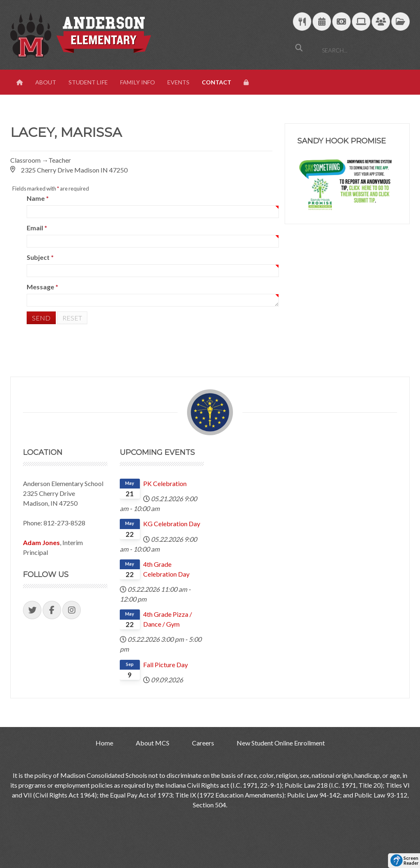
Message (42, 287)
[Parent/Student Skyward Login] (381, 22)
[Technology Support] (361, 22)
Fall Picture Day (165, 665)
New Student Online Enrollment (281, 743)
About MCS (153, 743)
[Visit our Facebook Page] (52, 610)
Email (37, 228)
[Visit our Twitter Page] (32, 610)
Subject (40, 257)
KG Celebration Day (172, 524)
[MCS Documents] (401, 22)
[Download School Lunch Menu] (302, 22)
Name (38, 198)
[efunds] (341, 22)
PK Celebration (165, 483)
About (46, 82)
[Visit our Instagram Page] (72, 610)
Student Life (88, 82)
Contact (217, 82)
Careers (203, 743)
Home (104, 743)
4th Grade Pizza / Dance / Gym (168, 619)
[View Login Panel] (247, 82)
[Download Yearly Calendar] (322, 22)
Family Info (138, 82)
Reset (72, 318)
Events (178, 82)
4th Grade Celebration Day (166, 569)
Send (41, 318)
